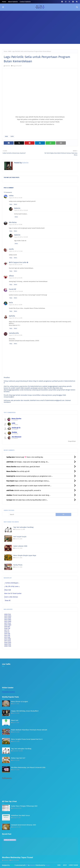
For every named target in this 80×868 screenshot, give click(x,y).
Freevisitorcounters (9, 692)
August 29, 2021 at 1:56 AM (16, 198)
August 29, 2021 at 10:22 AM (21, 210)
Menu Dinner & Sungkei (20, 702)
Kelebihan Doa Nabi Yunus (20, 815)
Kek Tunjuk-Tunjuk (20, 537)
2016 (7, 632)
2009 (8, 644)
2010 (8, 643)
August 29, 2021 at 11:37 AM (16, 251)
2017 (7, 630)
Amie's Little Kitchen (11, 597)
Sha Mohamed (16, 437)
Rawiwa (14, 432)
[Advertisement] (40, 26)
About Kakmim (13, 2)
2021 (8, 623)
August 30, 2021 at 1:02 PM (16, 305)
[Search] (32, 514)
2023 (8, 620)
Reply (11, 204)
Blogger (48, 865)
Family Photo (18, 565)
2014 (7, 635)
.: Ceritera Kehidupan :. (12, 583)
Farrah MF (13, 289)
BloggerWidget (72, 441)
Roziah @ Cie (16, 428)
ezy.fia (11, 249)
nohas (11, 196)
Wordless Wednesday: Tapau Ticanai (17, 857)
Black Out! (15, 720)
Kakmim (8, 66)
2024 (8, 618)
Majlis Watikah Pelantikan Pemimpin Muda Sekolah (29, 730)
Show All (8, 601)
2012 (8, 639)
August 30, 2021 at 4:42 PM (16, 318)
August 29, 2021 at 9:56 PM (16, 278)
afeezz (11, 276)
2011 (7, 641)
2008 (8, 646)
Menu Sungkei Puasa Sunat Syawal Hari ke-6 (27, 739)
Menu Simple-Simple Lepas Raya (25, 555)
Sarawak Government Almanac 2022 (24, 825)
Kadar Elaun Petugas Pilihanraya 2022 (24, 806)
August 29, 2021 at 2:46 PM (16, 265)
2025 (8, 616)
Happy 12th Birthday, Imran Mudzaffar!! (25, 711)
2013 (7, 637)
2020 (8, 625)
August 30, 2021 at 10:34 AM (16, 291)
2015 (7, 634)
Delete (15, 204)
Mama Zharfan (16, 419)
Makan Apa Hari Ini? (18, 758)
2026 (8, 614)
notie (13, 423)
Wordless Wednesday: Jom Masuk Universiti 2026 (28, 767)
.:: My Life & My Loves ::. (12, 586)
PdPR (12, 136)
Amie (11, 303)
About (65, 865)
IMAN (10, 51)
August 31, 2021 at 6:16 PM (16, 335)
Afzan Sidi (8, 590)
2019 (7, 627)
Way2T (12, 865)
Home (4, 2)
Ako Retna (13, 222)
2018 (7, 628)
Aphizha (12, 316)
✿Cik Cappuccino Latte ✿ (19, 262)
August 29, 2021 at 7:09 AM (16, 225)
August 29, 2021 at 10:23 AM (21, 237)
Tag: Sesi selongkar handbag (23, 527)
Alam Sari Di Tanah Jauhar (13, 593)
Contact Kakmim (25, 2)
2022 (8, 621)
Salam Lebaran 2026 (20, 546)
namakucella (14, 333)
